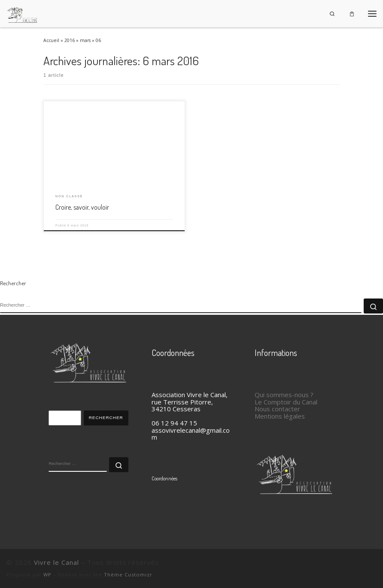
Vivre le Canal (56, 562)
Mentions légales (280, 416)
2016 (70, 40)
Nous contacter (277, 409)
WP (47, 574)
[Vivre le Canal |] (22, 12)
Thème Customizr (128, 574)
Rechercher (106, 418)
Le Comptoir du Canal (286, 402)
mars (85, 40)
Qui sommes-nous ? (284, 395)
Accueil (51, 40)
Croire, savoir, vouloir (82, 207)
